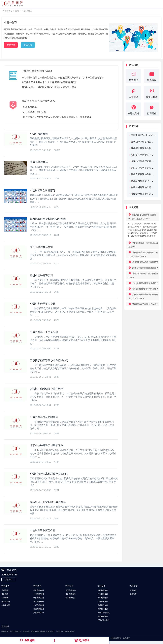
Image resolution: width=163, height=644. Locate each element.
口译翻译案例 (39, 605)
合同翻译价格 (71, 590)
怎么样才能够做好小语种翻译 (47, 389)
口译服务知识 (103, 601)
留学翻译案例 (39, 601)
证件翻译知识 (103, 594)
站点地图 (126, 638)
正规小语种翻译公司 (41, 275)
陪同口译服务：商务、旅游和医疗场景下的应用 (143, 168)
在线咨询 (27, 640)
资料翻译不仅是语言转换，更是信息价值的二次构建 (143, 142)
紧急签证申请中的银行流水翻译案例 (143, 148)
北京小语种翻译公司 (41, 247)
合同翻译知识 (103, 590)
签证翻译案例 (39, 590)
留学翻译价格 (71, 598)
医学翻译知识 (103, 605)
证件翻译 (5, 594)
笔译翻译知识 (103, 609)
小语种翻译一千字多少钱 (44, 332)
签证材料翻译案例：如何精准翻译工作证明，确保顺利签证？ (143, 181)
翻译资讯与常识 (104, 620)
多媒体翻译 (6, 601)
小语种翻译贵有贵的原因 (44, 417)
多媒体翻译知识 (104, 612)
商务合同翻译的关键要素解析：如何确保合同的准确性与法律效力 (143, 174)
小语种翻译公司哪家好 (43, 190)
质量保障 (133, 594)
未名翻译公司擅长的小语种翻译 (48, 502)
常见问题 (133, 590)
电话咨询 (82, 640)
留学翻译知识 (103, 598)
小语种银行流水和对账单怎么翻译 (49, 474)
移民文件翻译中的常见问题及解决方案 (143, 194)
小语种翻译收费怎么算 (43, 530)
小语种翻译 (27, 11)
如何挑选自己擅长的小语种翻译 (48, 219)
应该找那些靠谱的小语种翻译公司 (49, 360)
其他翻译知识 (103, 616)
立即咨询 (11, 45)
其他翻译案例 (39, 612)
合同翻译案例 (39, 594)
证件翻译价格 (71, 594)
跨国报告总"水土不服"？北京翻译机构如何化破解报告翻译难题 (143, 135)
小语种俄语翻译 (39, 134)
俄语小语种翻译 (39, 162)
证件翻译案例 (39, 598)
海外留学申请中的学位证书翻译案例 (143, 155)
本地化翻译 (6, 605)
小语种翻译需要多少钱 (43, 304)
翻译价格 (28, 45)
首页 (17, 11)
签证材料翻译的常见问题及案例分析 (143, 187)
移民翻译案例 (39, 609)
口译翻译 (5, 598)
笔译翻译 (5, 590)
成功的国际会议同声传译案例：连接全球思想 (143, 161)
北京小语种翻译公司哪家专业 (47, 445)
